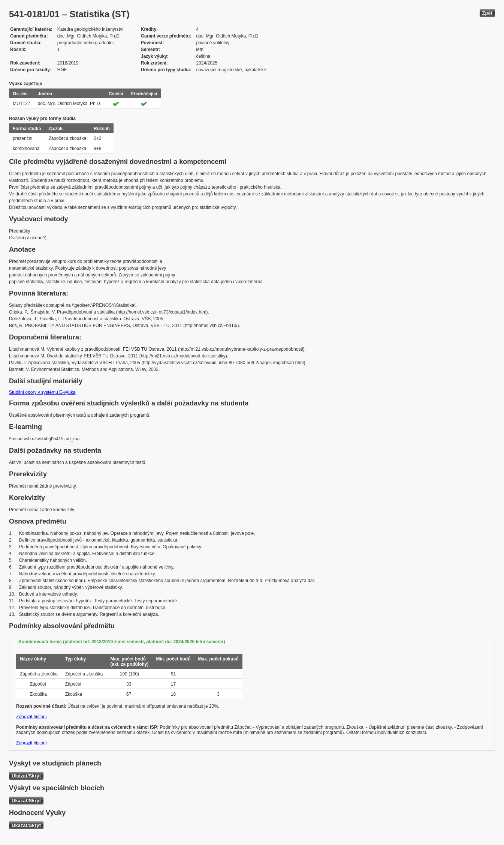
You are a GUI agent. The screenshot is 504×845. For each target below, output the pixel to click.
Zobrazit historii (31, 717)
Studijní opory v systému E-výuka (42, 392)
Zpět (487, 13)
